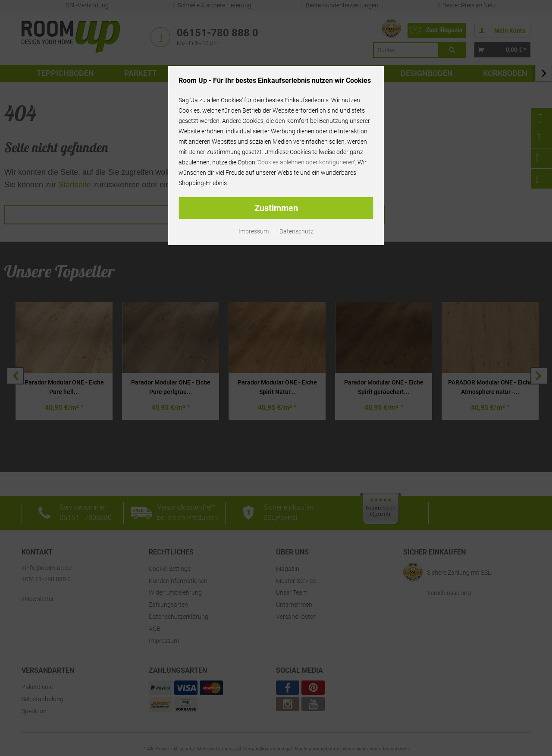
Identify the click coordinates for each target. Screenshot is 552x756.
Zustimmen (276, 208)
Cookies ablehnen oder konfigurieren (306, 162)
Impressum (254, 231)
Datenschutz (296, 231)
